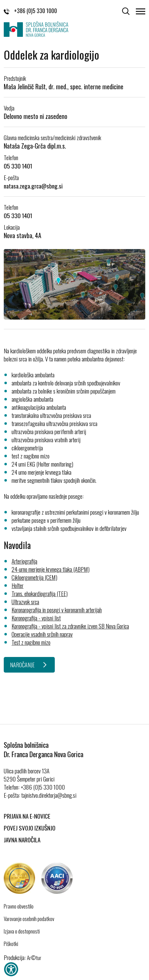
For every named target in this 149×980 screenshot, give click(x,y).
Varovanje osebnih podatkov (29, 919)
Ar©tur (34, 958)
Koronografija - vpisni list (36, 618)
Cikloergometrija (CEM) (34, 577)
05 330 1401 (18, 166)
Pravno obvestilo (19, 906)
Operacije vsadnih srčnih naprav (42, 634)
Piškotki (11, 944)
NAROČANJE (22, 665)
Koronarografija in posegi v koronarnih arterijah (57, 610)
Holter (18, 585)
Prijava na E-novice (27, 816)
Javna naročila (22, 840)
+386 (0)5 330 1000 (30, 11)
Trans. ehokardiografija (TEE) (40, 593)
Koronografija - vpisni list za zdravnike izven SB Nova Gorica (70, 626)
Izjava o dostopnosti (22, 931)
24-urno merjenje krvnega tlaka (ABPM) (51, 569)
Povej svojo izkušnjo (30, 828)
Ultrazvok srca (25, 601)
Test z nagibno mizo (31, 642)
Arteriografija (24, 561)
